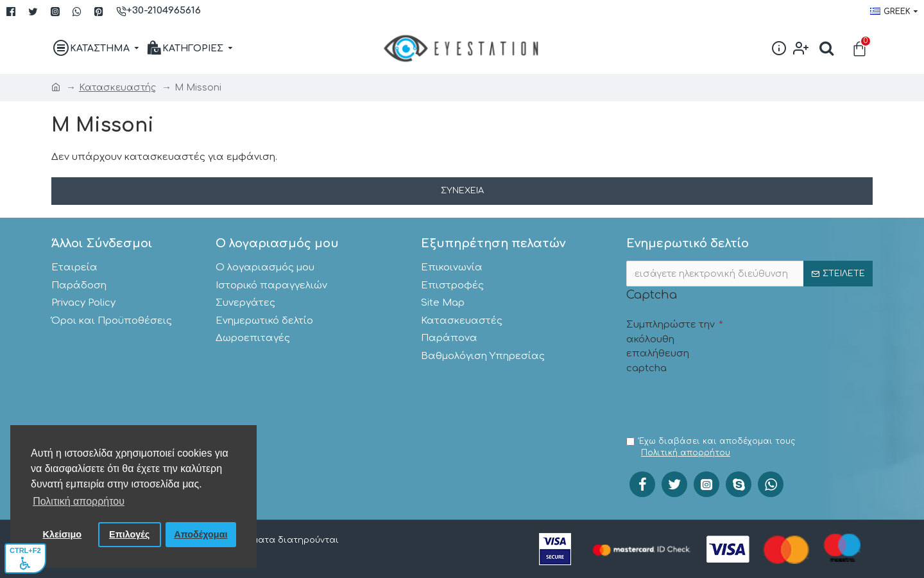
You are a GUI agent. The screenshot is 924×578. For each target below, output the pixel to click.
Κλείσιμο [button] (63, 534)
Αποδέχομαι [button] (201, 534)
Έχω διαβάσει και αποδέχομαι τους (711, 448)
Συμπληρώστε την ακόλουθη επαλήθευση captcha (671, 346)
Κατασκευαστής (117, 88)
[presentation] (724, 404)
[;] (749, 274)
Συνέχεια (462, 191)
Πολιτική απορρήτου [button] (79, 501)
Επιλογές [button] (129, 534)
